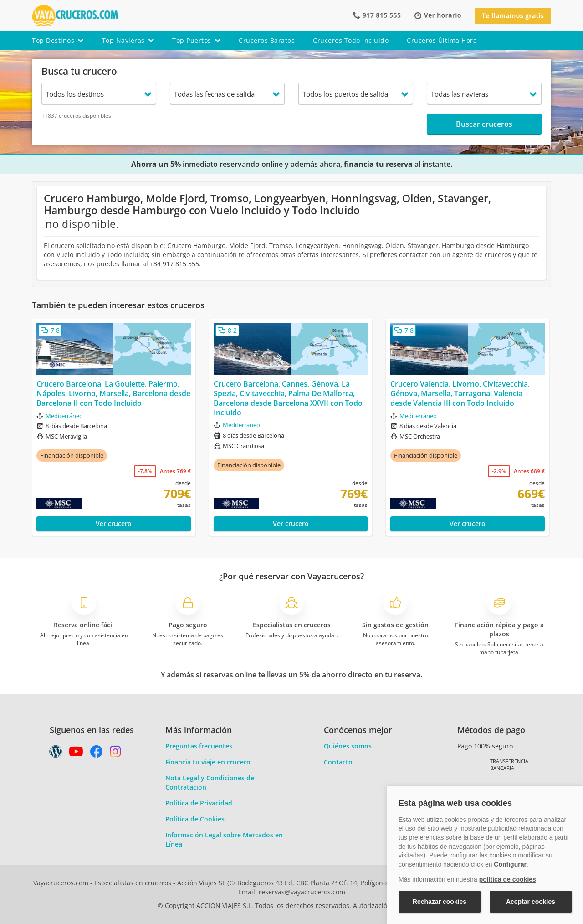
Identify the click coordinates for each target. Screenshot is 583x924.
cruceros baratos (267, 40)
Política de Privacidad (199, 803)
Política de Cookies (195, 819)
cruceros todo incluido (351, 40)
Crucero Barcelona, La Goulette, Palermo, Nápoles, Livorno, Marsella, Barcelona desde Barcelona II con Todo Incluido (113, 393)
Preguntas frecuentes (199, 746)
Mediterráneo (64, 416)
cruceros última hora (442, 40)
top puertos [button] (196, 40)
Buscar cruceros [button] (484, 124)
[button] (438, 16)
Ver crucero (114, 524)
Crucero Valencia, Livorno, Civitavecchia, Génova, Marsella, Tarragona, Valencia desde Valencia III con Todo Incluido (460, 393)
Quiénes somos (348, 746)
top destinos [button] (58, 40)
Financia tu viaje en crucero (208, 762)
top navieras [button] (128, 40)
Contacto (338, 762)
